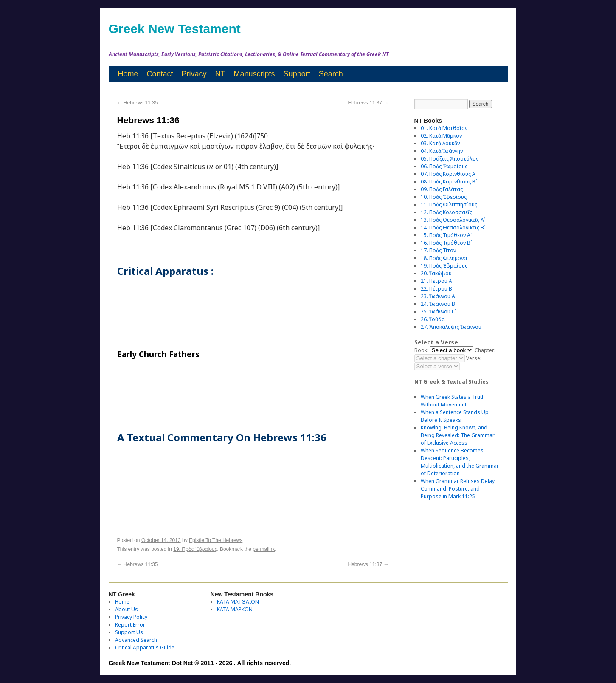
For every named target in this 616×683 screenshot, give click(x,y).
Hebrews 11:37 (368, 103)
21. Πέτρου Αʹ (437, 281)
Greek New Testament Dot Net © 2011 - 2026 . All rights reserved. (200, 663)
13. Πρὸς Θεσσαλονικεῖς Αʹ (453, 220)
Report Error (130, 625)
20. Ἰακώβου (436, 273)
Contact (160, 74)
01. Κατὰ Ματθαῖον (444, 128)
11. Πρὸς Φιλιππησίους (449, 205)
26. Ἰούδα (433, 319)
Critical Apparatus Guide (145, 648)
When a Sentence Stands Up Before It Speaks (455, 416)
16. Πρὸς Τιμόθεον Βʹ (446, 243)
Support (297, 74)
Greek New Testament (175, 29)
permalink (264, 549)
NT (220, 74)
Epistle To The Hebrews (216, 540)
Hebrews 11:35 (138, 103)
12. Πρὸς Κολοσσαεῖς (446, 212)
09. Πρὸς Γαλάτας (442, 189)
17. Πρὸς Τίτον (438, 250)
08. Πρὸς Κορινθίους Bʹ (449, 182)
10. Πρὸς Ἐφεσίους (444, 197)
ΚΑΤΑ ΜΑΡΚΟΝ (235, 609)
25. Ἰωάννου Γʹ (438, 312)
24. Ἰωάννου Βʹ (439, 304)
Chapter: (485, 350)
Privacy (194, 74)
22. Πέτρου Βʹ (437, 289)
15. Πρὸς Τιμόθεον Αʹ (446, 235)
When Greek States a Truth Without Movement (453, 401)
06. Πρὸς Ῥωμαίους (444, 166)
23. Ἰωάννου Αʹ (439, 296)
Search (331, 74)
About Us (127, 609)
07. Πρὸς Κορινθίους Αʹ (449, 174)
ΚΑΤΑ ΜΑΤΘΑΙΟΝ (238, 602)
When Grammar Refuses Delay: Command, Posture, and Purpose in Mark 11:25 (458, 489)
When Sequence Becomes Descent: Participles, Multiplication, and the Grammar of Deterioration (460, 462)
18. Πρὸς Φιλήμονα (444, 258)
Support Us (129, 632)
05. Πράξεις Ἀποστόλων (450, 159)
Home (128, 74)
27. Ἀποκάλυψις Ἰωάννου (451, 327)
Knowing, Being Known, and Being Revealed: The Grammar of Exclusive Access (458, 435)
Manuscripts (255, 74)
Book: (421, 350)
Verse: (474, 358)
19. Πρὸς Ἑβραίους (195, 549)
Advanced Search (136, 640)
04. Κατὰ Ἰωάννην (442, 151)
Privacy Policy (131, 617)
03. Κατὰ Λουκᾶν (440, 143)
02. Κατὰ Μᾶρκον (441, 136)
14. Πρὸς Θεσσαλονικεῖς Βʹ (453, 227)
